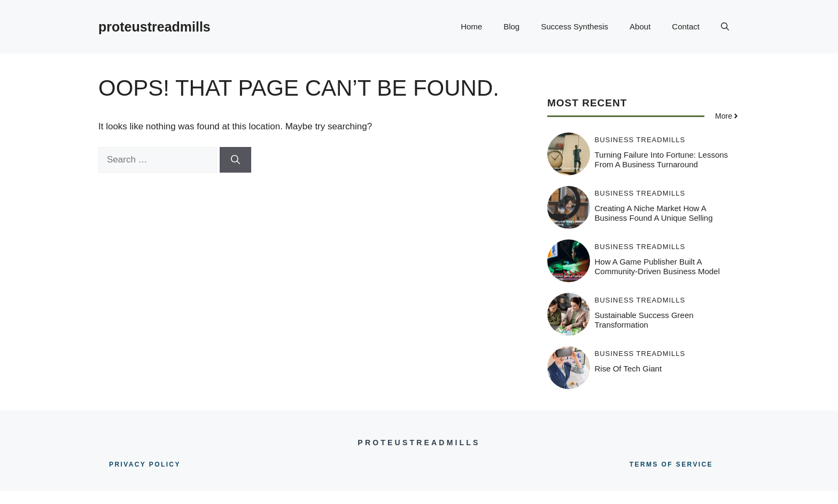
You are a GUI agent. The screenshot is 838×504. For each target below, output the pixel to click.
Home (471, 26)
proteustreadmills (154, 27)
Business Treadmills (640, 140)
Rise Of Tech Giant (629, 369)
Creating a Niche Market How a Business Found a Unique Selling (654, 213)
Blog (511, 26)
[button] (725, 27)
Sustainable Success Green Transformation (644, 320)
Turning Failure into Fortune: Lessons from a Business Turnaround (662, 160)
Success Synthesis (575, 26)
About (640, 26)
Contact (686, 26)
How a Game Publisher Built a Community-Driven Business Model (657, 266)
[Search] (235, 160)
